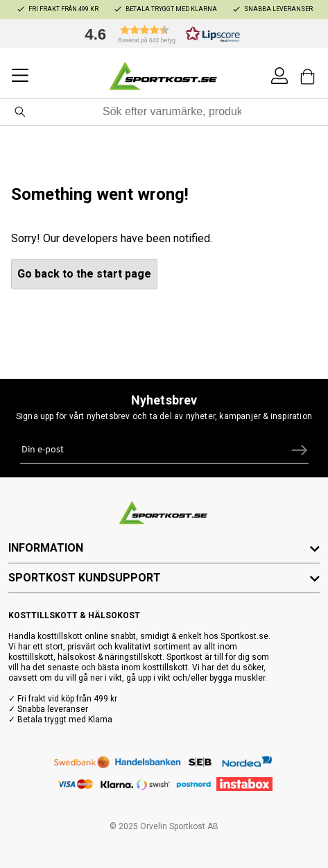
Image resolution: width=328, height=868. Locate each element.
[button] (159, 34)
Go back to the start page (84, 274)
